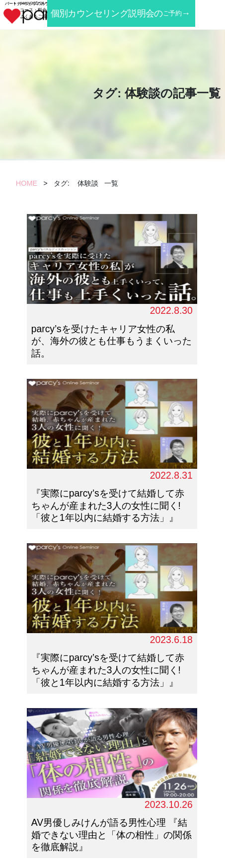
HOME (27, 183)
